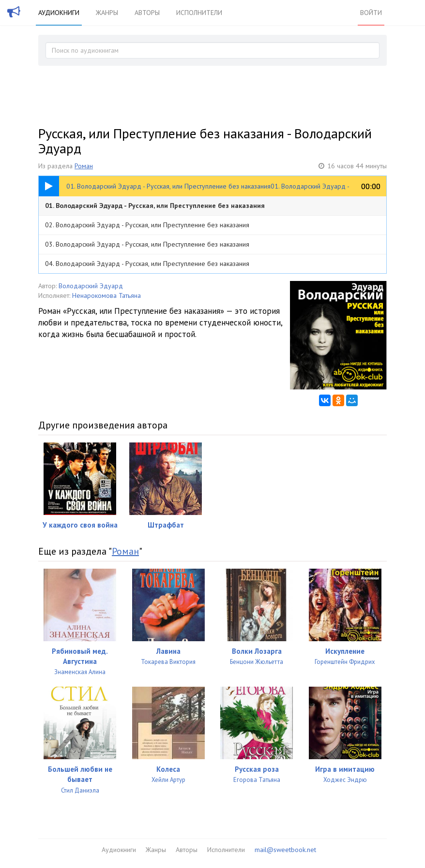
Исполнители (199, 13)
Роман (84, 166)
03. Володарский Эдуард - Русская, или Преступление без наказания (147, 244)
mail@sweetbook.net (285, 850)
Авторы (147, 13)
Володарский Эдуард (91, 286)
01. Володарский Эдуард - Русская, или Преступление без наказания (155, 206)
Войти (371, 13)
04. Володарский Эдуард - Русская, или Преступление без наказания (147, 264)
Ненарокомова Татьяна (106, 295)
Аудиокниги (59, 13)
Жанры (107, 13)
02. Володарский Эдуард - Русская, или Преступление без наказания (147, 225)
